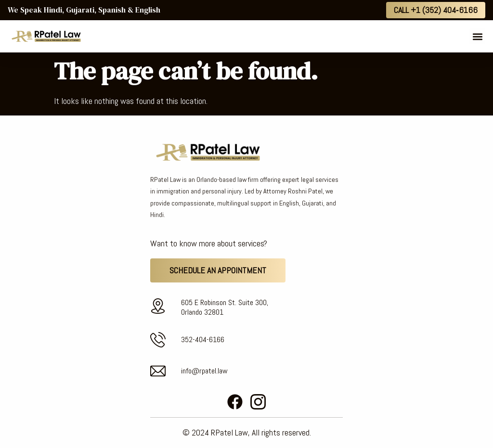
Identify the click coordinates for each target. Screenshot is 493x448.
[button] (477, 36)
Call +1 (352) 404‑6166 (436, 10)
